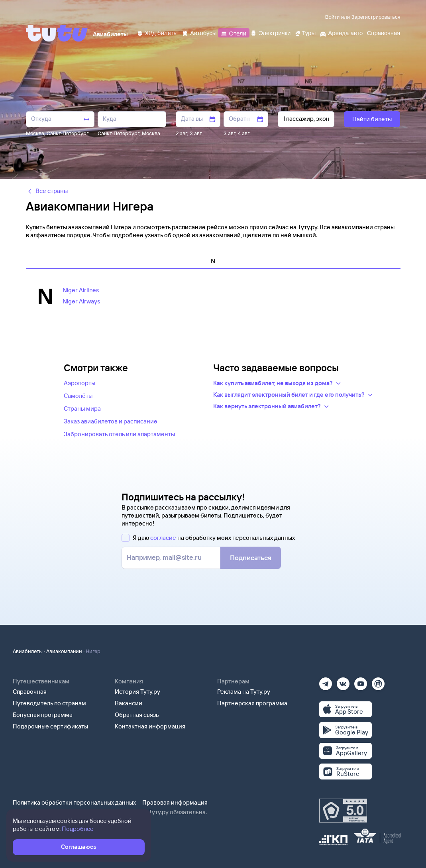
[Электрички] (270, 32)
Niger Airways (81, 301)
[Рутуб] (378, 681)
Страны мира (82, 408)
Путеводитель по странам (49, 703)
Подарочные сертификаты (50, 726)
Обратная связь (137, 715)
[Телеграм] (326, 681)
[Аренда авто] (341, 32)
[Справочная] (383, 32)
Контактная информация (150, 726)
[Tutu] (57, 33)
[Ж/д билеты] (157, 32)
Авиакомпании (64, 651)
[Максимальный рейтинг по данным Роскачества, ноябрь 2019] (343, 811)
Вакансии (129, 703)
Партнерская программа (252, 703)
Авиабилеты (28, 651)
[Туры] (305, 32)
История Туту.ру (137, 692)
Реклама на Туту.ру (244, 692)
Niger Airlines (81, 290)
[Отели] (234, 32)
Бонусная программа (43, 715)
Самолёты (78, 396)
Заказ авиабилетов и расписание (111, 421)
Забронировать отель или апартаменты (119, 434)
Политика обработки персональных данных (74, 802)
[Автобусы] (199, 32)
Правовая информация (175, 802)
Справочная (30, 692)
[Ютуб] (361, 681)
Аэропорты (80, 383)
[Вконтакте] (343, 681)
